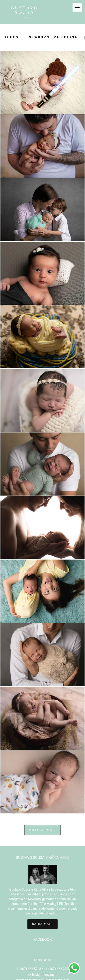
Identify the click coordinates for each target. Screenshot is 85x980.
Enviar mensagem (45, 975)
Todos (12, 37)
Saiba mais (42, 924)
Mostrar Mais (42, 830)
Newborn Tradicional (54, 37)
